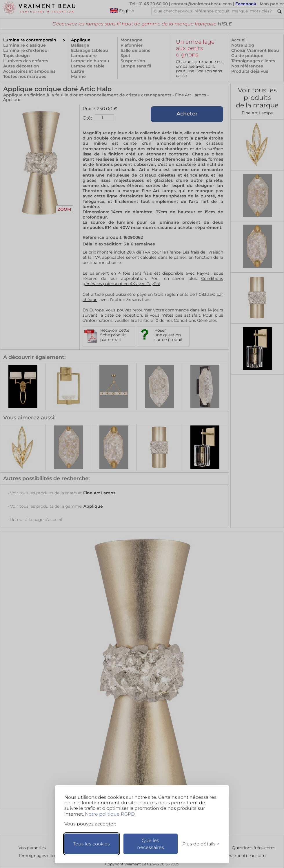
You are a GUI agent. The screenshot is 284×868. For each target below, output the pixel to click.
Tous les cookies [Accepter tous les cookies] (91, 844)
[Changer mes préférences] (198, 844)
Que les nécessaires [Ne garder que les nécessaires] (151, 844)
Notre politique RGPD (110, 814)
